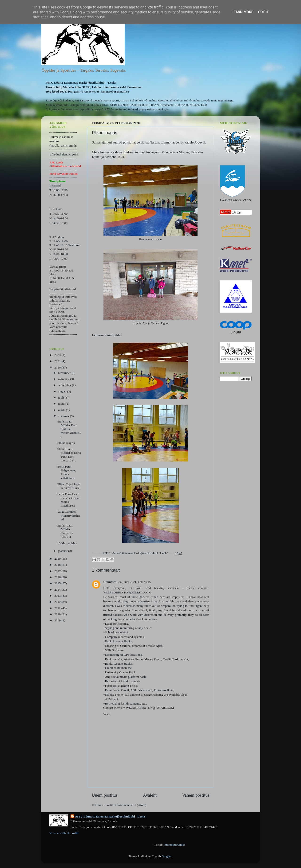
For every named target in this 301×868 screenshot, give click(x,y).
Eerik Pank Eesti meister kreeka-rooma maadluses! (69, 500)
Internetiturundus (174, 845)
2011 (58, 608)
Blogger (167, 856)
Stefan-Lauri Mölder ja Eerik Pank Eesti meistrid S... (69, 455)
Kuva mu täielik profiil (64, 833)
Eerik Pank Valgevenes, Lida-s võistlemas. (67, 472)
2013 (58, 596)
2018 (58, 565)
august (63, 391)
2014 (58, 590)
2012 (58, 602)
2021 (58, 361)
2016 (58, 577)
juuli (61, 397)
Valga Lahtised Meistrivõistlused (69, 515)
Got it (263, 12)
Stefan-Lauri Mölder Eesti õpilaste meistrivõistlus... (69, 429)
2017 (58, 571)
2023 (58, 355)
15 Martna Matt (67, 543)
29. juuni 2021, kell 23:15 (134, 582)
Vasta (107, 714)
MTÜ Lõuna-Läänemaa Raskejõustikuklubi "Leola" (111, 816)
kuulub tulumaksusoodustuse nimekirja (143, 109)
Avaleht (150, 795)
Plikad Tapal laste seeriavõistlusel (69, 486)
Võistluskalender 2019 (64, 154)
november (65, 373)
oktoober (64, 379)
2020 (58, 367)
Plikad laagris (66, 443)
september (65, 385)
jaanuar (63, 551)
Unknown (110, 582)
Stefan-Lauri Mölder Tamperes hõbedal (65, 531)
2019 (58, 559)
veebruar (64, 416)
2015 (58, 583)
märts (62, 410)
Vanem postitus (196, 795)
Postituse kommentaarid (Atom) (126, 805)
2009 (58, 620)
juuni (62, 404)
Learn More (242, 12)
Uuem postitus (105, 795)
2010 (58, 614)
